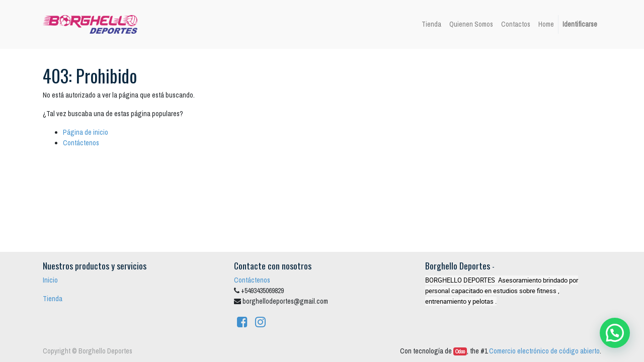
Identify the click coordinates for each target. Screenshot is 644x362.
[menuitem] (431, 24)
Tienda (53, 299)
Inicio (50, 280)
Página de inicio (86, 132)
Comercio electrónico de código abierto (544, 351)
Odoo (460, 351)
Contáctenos (81, 143)
